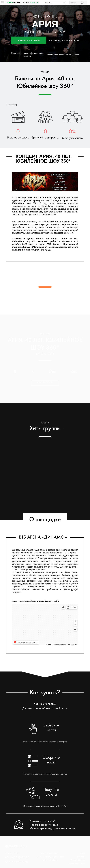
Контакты (81, 857)
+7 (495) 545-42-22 (17, 857)
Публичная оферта (50, 860)
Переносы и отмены (77, 863)
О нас (83, 853)
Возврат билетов (78, 860)
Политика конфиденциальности (50, 857)
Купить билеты (29, 40)
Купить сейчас (45, 383)
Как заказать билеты (50, 853)
